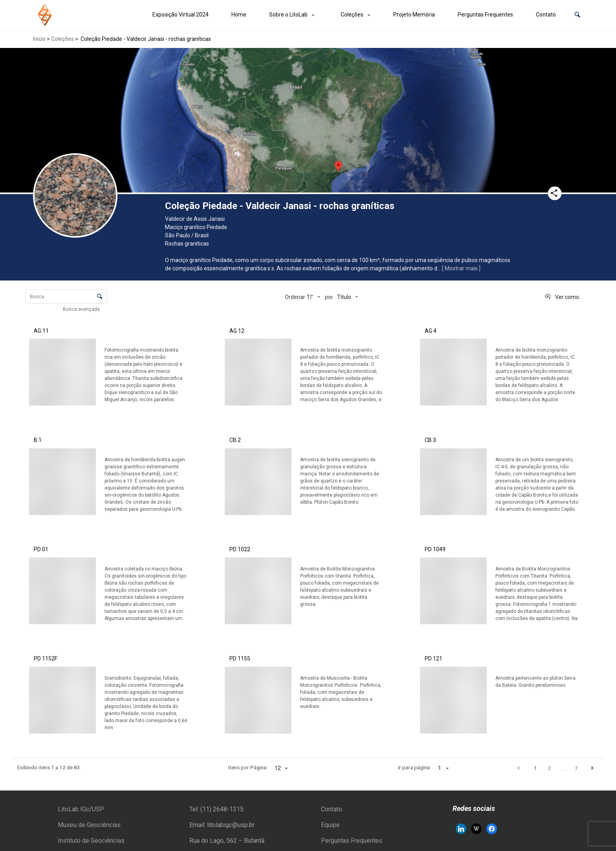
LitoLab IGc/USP (81, 809)
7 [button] (576, 768)
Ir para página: (414, 767)
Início (39, 39)
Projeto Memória (414, 15)
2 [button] (549, 768)
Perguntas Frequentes (485, 15)
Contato (546, 15)
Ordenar (295, 297)
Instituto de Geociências (91, 841)
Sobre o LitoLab (288, 15)
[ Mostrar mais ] (461, 268)
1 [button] (535, 768)
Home (239, 15)
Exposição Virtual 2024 (181, 15)
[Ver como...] (563, 297)
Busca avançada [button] (82, 309)
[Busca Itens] (66, 296)
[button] (577, 15)
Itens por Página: (248, 767)
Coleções (352, 15)
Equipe (330, 825)
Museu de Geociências (89, 825)
